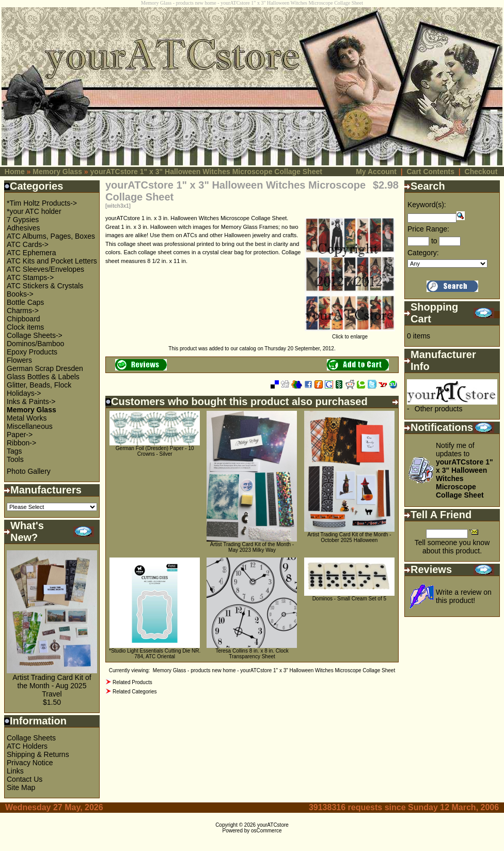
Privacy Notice (30, 763)
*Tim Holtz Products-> (42, 203)
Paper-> (20, 435)
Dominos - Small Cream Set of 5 (349, 599)
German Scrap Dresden (45, 368)
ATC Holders (27, 746)
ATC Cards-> (28, 244)
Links (15, 771)
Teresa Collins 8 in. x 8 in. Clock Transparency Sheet (252, 654)
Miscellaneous (30, 426)
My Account (376, 172)
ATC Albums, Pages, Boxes (51, 236)
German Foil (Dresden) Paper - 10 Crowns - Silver (155, 451)
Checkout (481, 172)
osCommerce (266, 831)
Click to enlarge (350, 334)
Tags (14, 451)
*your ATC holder (34, 211)
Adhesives (23, 228)
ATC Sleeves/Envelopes (45, 269)
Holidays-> (24, 393)
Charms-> (23, 311)
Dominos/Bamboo (35, 344)
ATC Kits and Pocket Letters (52, 261)
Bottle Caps (25, 302)
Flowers (19, 360)
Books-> (20, 294)
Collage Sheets (31, 738)
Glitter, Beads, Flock (39, 385)
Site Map (21, 787)
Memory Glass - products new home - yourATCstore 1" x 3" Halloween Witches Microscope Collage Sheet (274, 670)
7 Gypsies (23, 220)
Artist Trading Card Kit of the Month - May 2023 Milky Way (252, 547)
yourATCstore (273, 825)
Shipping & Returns (38, 754)
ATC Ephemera (31, 253)
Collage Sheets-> (35, 335)
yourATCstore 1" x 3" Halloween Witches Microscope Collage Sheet (206, 172)
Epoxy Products (32, 352)
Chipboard (23, 319)
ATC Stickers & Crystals (45, 286)
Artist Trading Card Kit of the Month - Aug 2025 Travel (52, 686)
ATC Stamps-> (30, 277)
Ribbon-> (21, 443)
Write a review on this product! (464, 596)
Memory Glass (57, 172)
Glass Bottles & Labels (43, 377)
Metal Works (27, 418)
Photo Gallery (29, 471)
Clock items (25, 327)
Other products (439, 409)
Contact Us (25, 779)
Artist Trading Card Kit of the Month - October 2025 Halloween (349, 537)
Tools (15, 459)
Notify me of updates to (464, 470)
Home (15, 172)
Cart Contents (430, 172)
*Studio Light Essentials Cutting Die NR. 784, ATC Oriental (155, 654)
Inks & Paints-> (31, 401)
